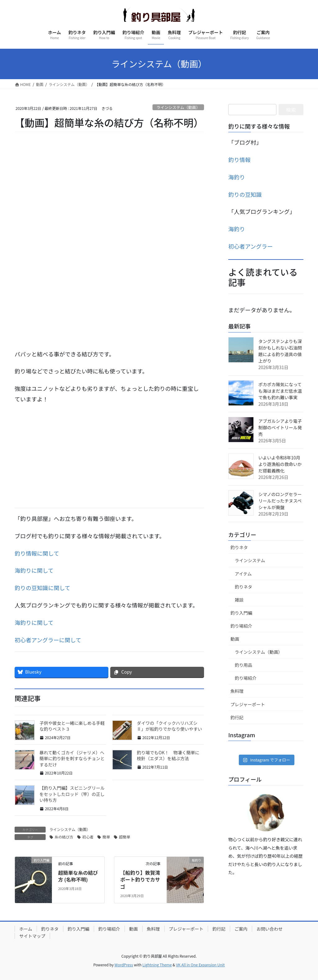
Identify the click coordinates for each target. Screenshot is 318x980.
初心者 (88, 837)
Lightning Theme (157, 965)
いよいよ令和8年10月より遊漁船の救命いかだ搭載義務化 (280, 464)
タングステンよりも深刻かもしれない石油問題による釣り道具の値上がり (280, 351)
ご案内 (241, 929)
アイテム (243, 574)
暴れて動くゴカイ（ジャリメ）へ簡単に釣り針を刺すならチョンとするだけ (72, 759)
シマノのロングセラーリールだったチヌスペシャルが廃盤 (280, 501)
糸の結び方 (64, 837)
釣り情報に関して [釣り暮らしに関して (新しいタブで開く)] (37, 553)
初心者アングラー (250, 246)
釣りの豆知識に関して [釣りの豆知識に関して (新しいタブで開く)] (42, 588)
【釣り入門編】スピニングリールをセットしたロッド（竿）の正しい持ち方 (72, 794)
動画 (235, 639)
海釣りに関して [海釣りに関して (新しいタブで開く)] (34, 570)
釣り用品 (243, 665)
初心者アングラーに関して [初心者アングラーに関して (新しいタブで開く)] (48, 640)
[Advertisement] (109, 454)
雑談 (239, 600)
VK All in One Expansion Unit (200, 965)
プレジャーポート (248, 704)
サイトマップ (32, 936)
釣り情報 (239, 160)
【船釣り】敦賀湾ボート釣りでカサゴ (140, 880)
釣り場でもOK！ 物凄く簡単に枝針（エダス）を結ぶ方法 (168, 756)
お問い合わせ (270, 929)
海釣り (237, 177)
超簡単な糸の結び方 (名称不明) (78, 876)
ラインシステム (250, 560)
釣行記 (237, 717)
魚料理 (237, 691)
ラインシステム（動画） (178, 107)
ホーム (26, 929)
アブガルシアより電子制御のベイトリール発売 (280, 427)
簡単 (106, 837)
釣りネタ (239, 547)
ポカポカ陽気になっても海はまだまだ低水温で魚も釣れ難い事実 (280, 391)
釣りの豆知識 (245, 194)
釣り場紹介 (241, 626)
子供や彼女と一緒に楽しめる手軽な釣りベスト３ (72, 726)
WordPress (124, 965)
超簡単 (125, 837)
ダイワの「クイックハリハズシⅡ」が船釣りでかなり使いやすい (170, 726)
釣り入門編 (241, 613)
